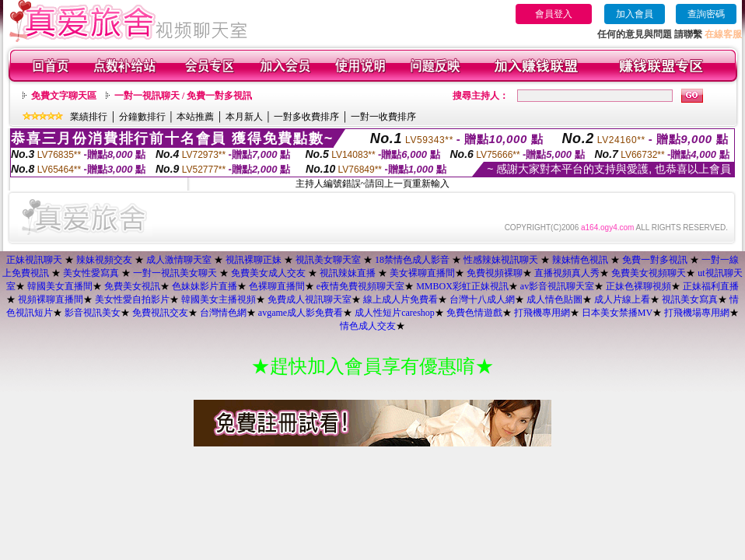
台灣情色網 (223, 313)
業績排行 (89, 117)
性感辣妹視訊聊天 (501, 260)
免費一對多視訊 (655, 260)
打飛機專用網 (542, 313)
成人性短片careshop (395, 313)
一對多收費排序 (306, 117)
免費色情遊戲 (474, 313)
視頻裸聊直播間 (51, 299)
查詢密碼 (706, 14)
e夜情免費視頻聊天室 (360, 286)
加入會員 (635, 14)
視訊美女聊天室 (328, 260)
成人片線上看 (622, 299)
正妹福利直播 (711, 286)
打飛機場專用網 (697, 313)
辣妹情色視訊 (580, 260)
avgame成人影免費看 (301, 313)
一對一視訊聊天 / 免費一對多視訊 (183, 96)
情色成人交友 (368, 326)
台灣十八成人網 (482, 299)
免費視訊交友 (160, 313)
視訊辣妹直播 (348, 273)
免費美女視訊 (132, 286)
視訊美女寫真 (690, 299)
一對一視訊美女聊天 (175, 273)
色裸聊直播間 (277, 286)
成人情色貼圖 (554, 299)
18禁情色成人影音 (412, 260)
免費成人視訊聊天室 (310, 299)
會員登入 (554, 14)
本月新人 (244, 117)
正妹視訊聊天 (34, 260)
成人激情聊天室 (179, 260)
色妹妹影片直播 (205, 286)
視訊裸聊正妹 (254, 260)
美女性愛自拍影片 (132, 299)
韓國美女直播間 (60, 286)
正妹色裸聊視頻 (638, 286)
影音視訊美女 (93, 313)
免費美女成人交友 (268, 273)
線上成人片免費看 (400, 299)
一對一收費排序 (383, 117)
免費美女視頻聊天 (649, 273)
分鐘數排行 (142, 117)
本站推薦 (195, 117)
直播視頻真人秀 (567, 273)
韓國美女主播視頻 (219, 299)
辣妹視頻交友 (104, 260)
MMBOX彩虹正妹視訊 (462, 286)
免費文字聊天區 (64, 96)
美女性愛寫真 (91, 273)
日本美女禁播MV (617, 313)
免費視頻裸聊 (495, 273)
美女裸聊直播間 (422, 273)
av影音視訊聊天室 (557, 286)
